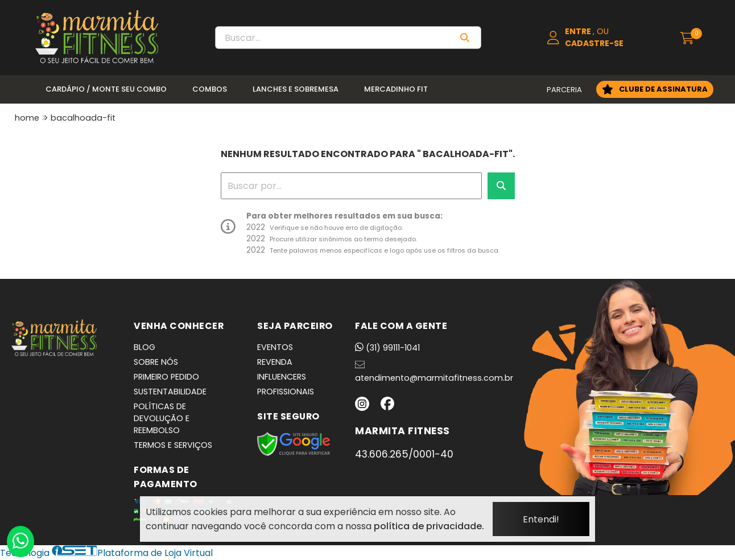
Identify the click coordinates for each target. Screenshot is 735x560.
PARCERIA (564, 90)
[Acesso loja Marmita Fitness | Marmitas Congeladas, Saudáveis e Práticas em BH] (601, 38)
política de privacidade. (429, 526)
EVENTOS (275, 347)
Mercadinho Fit (396, 89)
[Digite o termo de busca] (333, 38)
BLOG (144, 347)
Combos (210, 89)
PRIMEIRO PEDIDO (166, 377)
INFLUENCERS (282, 377)
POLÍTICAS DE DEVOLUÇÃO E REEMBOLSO (162, 418)
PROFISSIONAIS (286, 392)
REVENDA (275, 362)
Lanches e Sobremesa (296, 89)
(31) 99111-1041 (387, 348)
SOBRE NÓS (156, 362)
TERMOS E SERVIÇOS (173, 445)
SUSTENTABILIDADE (170, 392)
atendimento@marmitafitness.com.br (434, 372)
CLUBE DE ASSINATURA (663, 89)
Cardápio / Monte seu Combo (106, 89)
